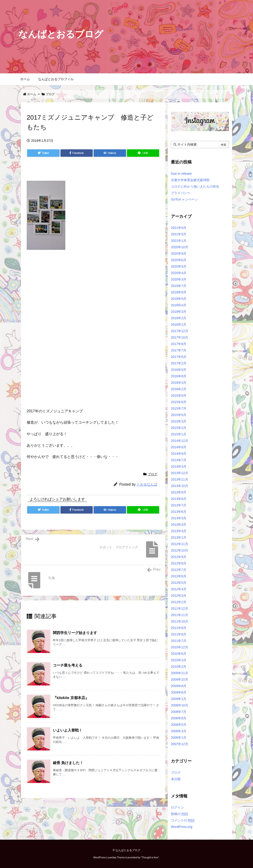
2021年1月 (179, 241)
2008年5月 (179, 725)
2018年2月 (179, 318)
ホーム (32, 94)
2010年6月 (179, 654)
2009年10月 (180, 679)
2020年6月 (179, 260)
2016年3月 (179, 383)
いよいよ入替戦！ (68, 730)
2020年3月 (179, 279)
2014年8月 (179, 454)
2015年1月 (179, 434)
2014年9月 (179, 447)
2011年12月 (180, 608)
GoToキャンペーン (184, 199)
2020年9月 (179, 254)
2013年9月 (179, 492)
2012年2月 (179, 602)
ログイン (177, 807)
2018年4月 (179, 305)
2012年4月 (179, 589)
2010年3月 (179, 660)
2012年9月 (179, 557)
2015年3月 (179, 421)
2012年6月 (179, 576)
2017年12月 (180, 331)
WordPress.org (182, 827)
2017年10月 (180, 337)
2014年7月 (179, 460)
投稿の (180, 814)
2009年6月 (179, 692)
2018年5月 (179, 299)
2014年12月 (180, 441)
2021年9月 (179, 228)
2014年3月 (179, 466)
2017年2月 (179, 363)
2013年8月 (179, 499)
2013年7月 (179, 505)
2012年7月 (179, 570)
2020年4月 (179, 273)
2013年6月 (179, 512)
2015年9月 (179, 396)
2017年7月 (179, 350)
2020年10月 (180, 247)
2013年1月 (179, 537)
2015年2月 (179, 428)
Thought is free (150, 857)
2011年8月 (179, 634)
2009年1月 (179, 699)
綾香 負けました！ (68, 763)
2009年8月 (179, 686)
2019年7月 (179, 286)
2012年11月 (180, 544)
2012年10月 (180, 550)
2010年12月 (180, 647)
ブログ (50, 94)
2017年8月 (179, 344)
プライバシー (181, 193)
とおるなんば (147, 484)
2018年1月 (179, 325)
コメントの (183, 820)
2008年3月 (179, 731)
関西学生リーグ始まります (75, 633)
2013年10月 (180, 486)
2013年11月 (180, 479)
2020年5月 (179, 266)
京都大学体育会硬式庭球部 (190, 180)
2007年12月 (180, 744)
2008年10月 (180, 705)
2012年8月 (179, 563)
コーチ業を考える (68, 665)
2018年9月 (179, 292)
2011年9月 (179, 628)
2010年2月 (179, 667)
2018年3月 (179, 312)
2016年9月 (179, 370)
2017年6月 (179, 357)
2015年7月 (179, 408)
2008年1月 (179, 738)
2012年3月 (179, 596)
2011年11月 (180, 615)
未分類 (176, 779)
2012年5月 (179, 583)
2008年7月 (179, 712)
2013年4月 (179, 525)
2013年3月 (179, 531)
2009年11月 (180, 673)
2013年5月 (179, 518)
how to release (181, 174)
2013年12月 (180, 473)
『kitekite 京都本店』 (71, 698)
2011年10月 (180, 621)
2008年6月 (179, 718)
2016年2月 (179, 389)
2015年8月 (179, 402)
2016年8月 (179, 376)
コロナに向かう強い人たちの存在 (195, 186)
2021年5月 (179, 234)
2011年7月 (179, 641)
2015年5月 (179, 415)
